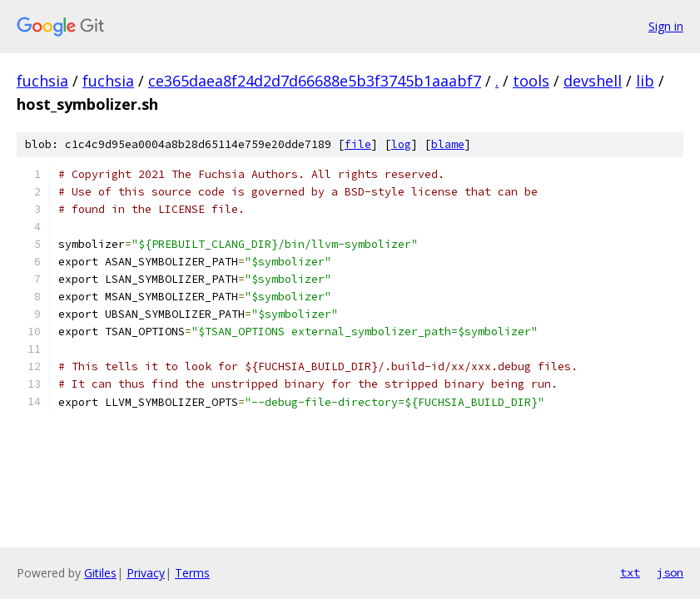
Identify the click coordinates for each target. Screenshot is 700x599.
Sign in (666, 26)
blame (448, 144)
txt (630, 572)
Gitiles (100, 573)
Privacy (146, 573)
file (358, 144)
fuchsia (42, 81)
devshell (593, 81)
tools (531, 81)
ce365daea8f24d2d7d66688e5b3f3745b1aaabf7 (315, 81)
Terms (192, 573)
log (401, 144)
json (670, 572)
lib (645, 81)
